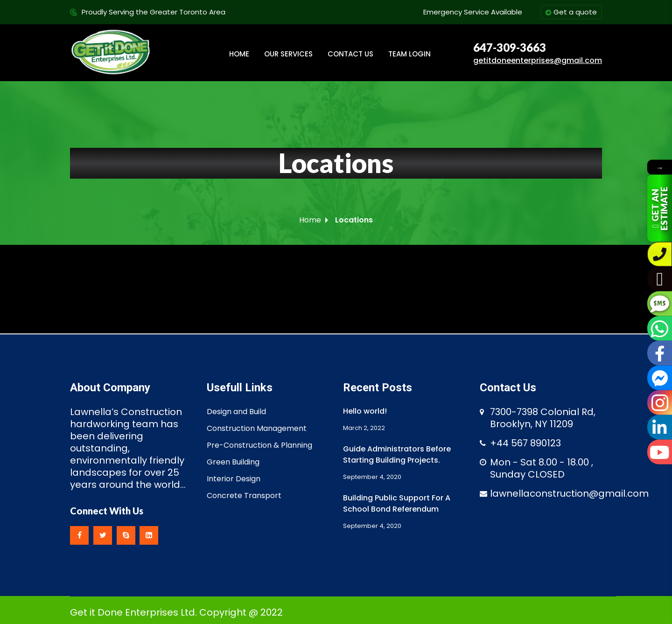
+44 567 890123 (525, 443)
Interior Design (234, 479)
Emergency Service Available (473, 12)
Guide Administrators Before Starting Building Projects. (397, 454)
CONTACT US (350, 54)
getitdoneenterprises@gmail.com (538, 60)
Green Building (233, 462)
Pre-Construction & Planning (259, 445)
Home (310, 220)
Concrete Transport (244, 496)
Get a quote (571, 13)
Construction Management (257, 428)
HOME (239, 54)
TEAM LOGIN (409, 54)
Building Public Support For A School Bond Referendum (397, 503)
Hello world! (365, 411)
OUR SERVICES (288, 54)
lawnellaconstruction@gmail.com (569, 493)
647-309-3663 (510, 48)
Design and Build (236, 412)
